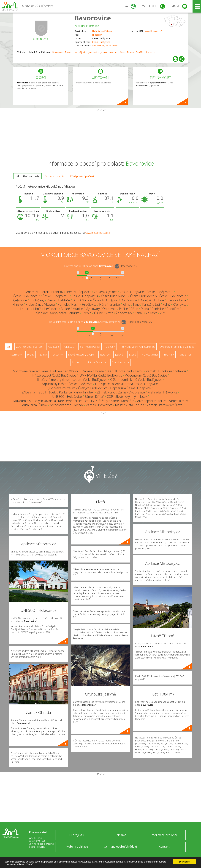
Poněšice (140, 52)
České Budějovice (101, 42)
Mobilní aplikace (77, 847)
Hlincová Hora (176, 300)
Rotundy (105, 355)
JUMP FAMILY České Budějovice (100, 375)
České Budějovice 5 (114, 296)
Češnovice (20, 300)
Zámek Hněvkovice (99, 405)
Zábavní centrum (97, 362)
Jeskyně (119, 355)
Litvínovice (51, 309)
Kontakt (164, 847)
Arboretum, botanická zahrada (177, 347)
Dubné (159, 300)
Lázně (133, 355)
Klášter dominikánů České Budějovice (136, 380)
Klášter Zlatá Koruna (130, 405)
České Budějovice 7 (173, 296)
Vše (9, 347)
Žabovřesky (124, 313)
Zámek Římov (178, 401)
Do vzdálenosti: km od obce (89, 266)
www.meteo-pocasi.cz (98, 233)
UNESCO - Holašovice (67, 397)
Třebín (87, 313)
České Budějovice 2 (27, 296)
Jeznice (104, 52)
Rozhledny (16, 355)
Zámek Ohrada (93, 371)
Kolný (166, 304)
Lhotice (25, 309)
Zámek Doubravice (132, 392)
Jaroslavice (94, 52)
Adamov (32, 292)
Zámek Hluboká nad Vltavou (166, 371)
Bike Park (169, 355)
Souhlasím (185, 862)
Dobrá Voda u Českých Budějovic (95, 300)
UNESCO (69, 347)
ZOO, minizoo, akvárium (29, 347)
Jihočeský (97, 35)
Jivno (136, 304)
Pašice (123, 309)
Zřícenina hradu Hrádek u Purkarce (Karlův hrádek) (58, 392)
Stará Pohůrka (69, 313)
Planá (145, 309)
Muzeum (77, 362)
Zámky (43, 355)
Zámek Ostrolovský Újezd (165, 405)
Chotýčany (37, 300)
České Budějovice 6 (143, 296)
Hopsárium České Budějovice (130, 388)
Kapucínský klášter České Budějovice (67, 384)
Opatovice (109, 309)
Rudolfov (173, 309)
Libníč (37, 309)
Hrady (31, 355)
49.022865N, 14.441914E (105, 46)
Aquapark (53, 347)
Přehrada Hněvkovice (162, 392)
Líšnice (122, 52)
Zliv (162, 313)
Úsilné (98, 313)
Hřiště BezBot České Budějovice (54, 375)
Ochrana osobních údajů (120, 847)
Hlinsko (18, 304)
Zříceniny (57, 355)
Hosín (75, 304)
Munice (131, 52)
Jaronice (114, 304)
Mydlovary (93, 309)
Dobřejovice (129, 300)
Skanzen (110, 347)
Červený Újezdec (106, 292)
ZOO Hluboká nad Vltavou (125, 371)
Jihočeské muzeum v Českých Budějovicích (78, 388)
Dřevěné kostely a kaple (81, 355)
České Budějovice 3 (56, 296)
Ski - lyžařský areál (90, 347)
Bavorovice (93, 18)
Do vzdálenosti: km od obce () (84, 322)
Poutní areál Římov (34, 405)
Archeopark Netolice (151, 401)
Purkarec (151, 52)
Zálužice (152, 313)
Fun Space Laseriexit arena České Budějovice (126, 384)
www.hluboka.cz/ (153, 31)
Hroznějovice (80, 52)
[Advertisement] (100, 135)
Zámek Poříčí (106, 392)
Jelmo (126, 304)
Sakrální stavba (120, 362)
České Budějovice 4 (85, 296)
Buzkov (69, 52)
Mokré (65, 309)
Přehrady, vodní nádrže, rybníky (138, 347)
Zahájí (139, 313)
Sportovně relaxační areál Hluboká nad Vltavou (46, 371)
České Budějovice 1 (160, 292)
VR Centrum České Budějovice (146, 375)
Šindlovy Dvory (46, 313)
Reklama (121, 835)
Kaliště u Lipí (151, 304)
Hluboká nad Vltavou (103, 31)
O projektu (77, 835)
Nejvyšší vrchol (150, 355)
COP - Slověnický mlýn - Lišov (127, 397)
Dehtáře (64, 300)
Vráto (109, 313)
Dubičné (146, 300)
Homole (63, 304)
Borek (45, 292)
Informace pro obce (164, 835)
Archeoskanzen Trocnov (67, 405)
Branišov (57, 292)
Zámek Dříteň (94, 397)
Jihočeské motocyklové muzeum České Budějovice (72, 380)
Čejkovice (85, 292)
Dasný (51, 300)
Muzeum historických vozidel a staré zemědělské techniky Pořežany (61, 401)
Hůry (103, 304)
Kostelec (113, 52)
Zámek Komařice (123, 401)
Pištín (134, 309)
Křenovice (180, 304)
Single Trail (185, 355)
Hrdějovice (89, 304)
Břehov (71, 292)
